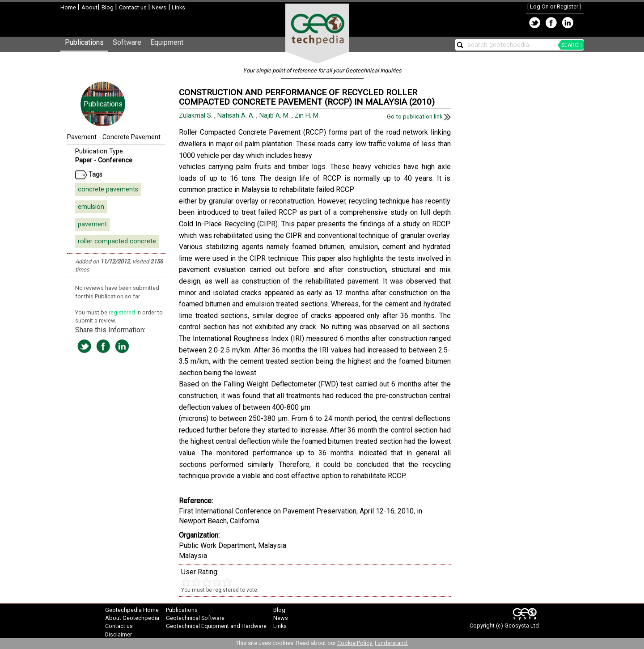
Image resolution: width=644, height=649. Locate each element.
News (158, 7)
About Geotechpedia (132, 618)
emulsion (91, 207)
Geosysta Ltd (522, 626)
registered (123, 312)
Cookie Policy (355, 643)
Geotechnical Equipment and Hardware (216, 626)
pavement (92, 224)
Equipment (167, 42)
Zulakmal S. (197, 116)
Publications (84, 42)
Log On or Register (554, 6)
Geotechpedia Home (132, 610)
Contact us (133, 7)
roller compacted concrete (117, 241)
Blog (108, 7)
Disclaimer (119, 634)
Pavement (82, 137)
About (89, 7)
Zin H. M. (308, 116)
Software (127, 42)
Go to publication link (419, 117)
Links (178, 7)
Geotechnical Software (195, 618)
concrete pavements (108, 189)
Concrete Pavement (131, 137)
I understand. (392, 643)
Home (69, 7)
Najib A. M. (275, 116)
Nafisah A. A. (237, 116)
